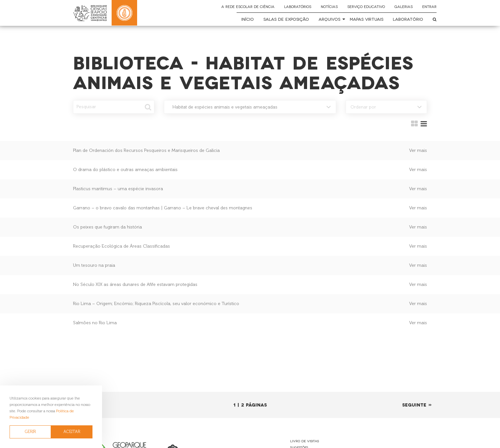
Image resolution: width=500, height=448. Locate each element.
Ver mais (418, 150)
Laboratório (408, 19)
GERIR (30, 432)
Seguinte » (417, 404)
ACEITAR (72, 432)
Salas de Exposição (286, 19)
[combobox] (250, 107)
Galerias (404, 6)
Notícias (329, 6)
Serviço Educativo (366, 6)
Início (248, 19)
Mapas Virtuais (367, 19)
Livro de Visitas (305, 441)
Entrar (429, 6)
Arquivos (329, 19)
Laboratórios (298, 6)
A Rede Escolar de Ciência (248, 6)
